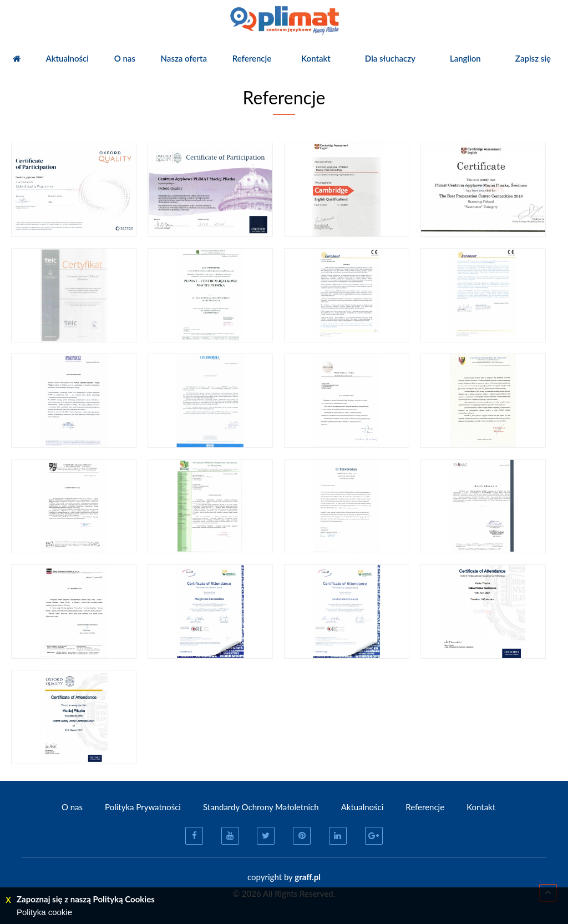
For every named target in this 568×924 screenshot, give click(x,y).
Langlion (465, 58)
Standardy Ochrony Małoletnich (261, 807)
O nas (125, 58)
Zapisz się (533, 58)
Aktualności (67, 58)
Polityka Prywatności (143, 807)
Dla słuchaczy (390, 58)
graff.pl (308, 877)
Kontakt (316, 58)
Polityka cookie (44, 912)
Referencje (252, 58)
